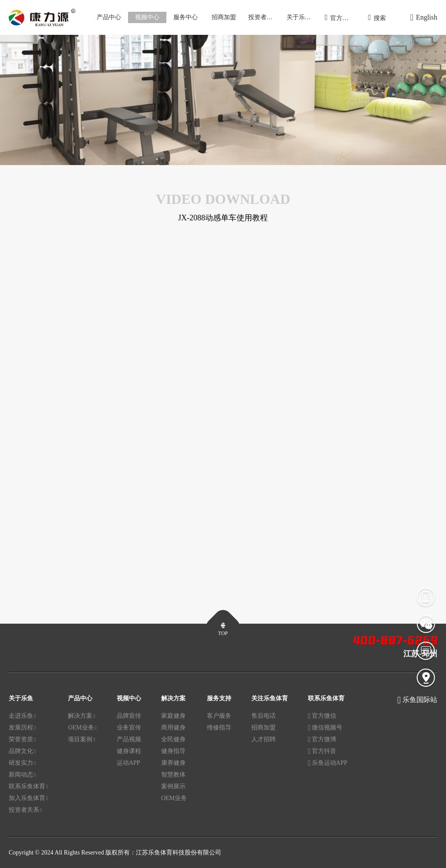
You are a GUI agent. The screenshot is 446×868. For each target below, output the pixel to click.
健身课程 (129, 751)
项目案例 (81, 740)
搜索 (377, 17)
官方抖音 (322, 752)
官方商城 (340, 17)
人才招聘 (264, 739)
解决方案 (81, 716)
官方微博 (322, 740)
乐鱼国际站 (420, 700)
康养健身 (173, 763)
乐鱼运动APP (328, 763)
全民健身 (173, 739)
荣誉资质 (22, 740)
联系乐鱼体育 (28, 787)
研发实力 (22, 763)
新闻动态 (22, 775)
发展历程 (22, 728)
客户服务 (219, 716)
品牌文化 (22, 751)
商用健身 (173, 728)
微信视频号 (325, 728)
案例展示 (173, 786)
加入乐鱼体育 (28, 798)
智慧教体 (173, 775)
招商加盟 (224, 17)
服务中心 (186, 17)
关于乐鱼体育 (303, 17)
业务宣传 (129, 728)
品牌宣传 (129, 716)
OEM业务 (82, 728)
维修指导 (219, 728)
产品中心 (109, 17)
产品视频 (129, 739)
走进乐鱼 (22, 716)
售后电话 (264, 716)
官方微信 (322, 716)
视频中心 (147, 17)
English (424, 18)
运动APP (128, 763)
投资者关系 (264, 17)
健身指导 (173, 751)
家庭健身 (173, 716)
